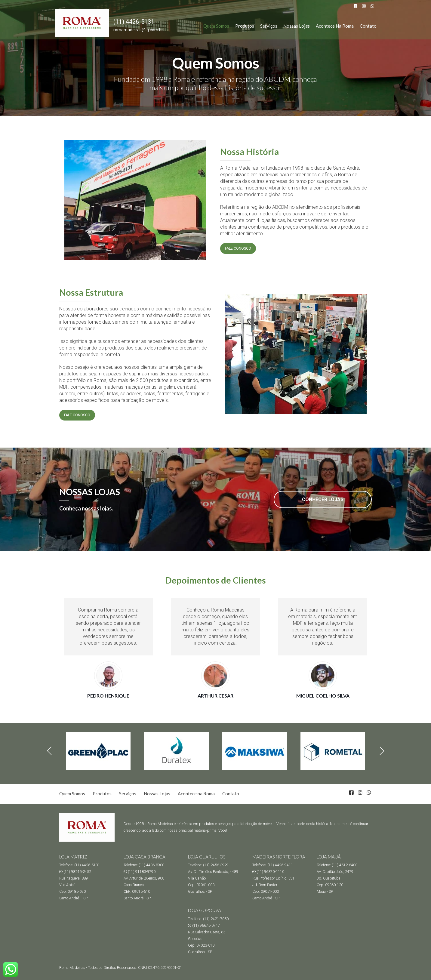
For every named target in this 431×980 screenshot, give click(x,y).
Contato (368, 26)
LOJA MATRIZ (73, 857)
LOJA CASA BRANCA (145, 857)
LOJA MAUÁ (329, 857)
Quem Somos (216, 26)
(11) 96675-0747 (204, 925)
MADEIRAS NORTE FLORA (279, 857)
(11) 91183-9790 (140, 872)
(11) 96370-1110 (268, 872)
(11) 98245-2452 (75, 872)
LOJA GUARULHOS (207, 857)
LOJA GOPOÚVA (205, 910)
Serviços (269, 26)
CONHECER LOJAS (323, 499)
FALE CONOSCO (238, 248)
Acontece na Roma (335, 26)
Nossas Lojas (297, 26)
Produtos (245, 26)
